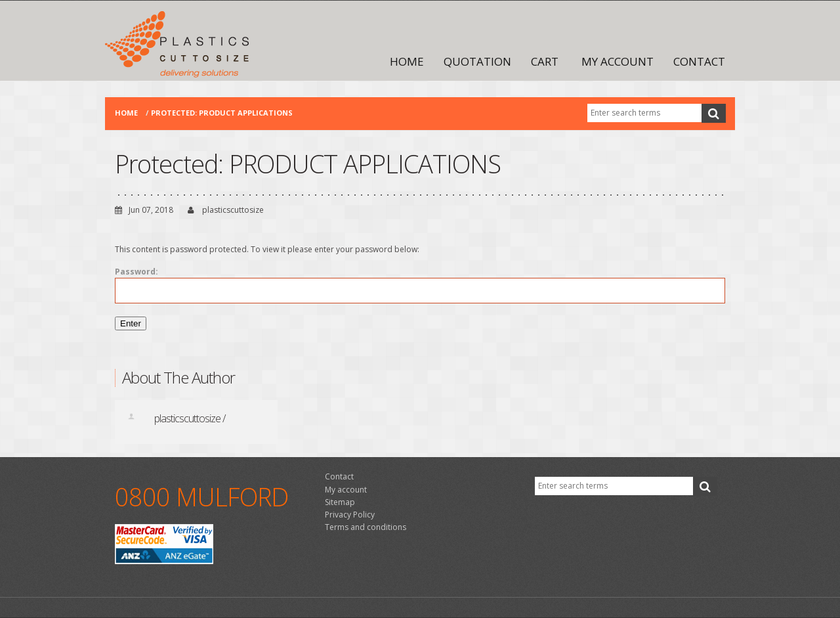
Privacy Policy (350, 515)
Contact (699, 61)
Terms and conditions (366, 527)
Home (407, 61)
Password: (420, 285)
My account (618, 61)
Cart (545, 61)
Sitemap (340, 502)
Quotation (477, 61)
